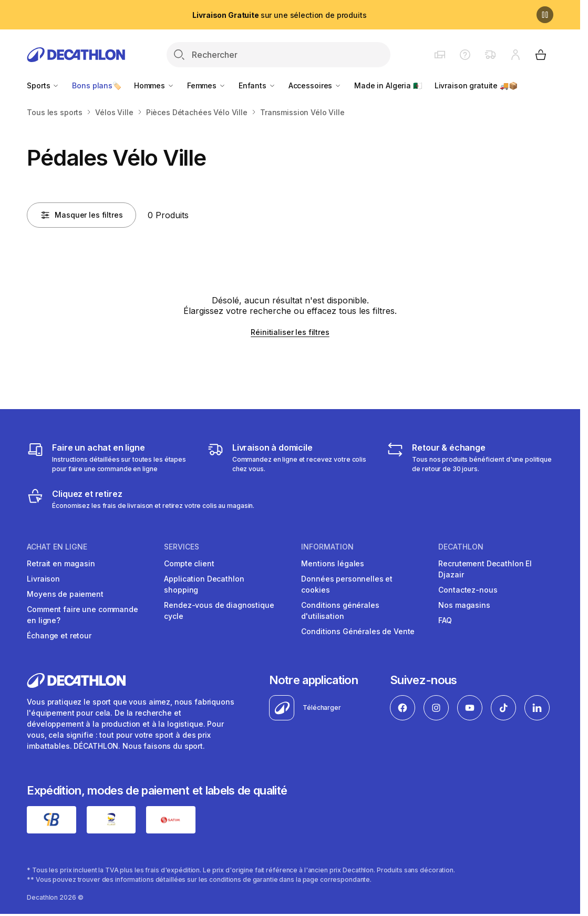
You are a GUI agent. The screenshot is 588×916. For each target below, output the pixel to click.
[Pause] (545, 15)
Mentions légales (333, 563)
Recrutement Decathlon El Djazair (485, 569)
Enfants (257, 85)
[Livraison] (290, 457)
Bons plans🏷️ (96, 85)
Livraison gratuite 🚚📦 (476, 85)
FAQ (445, 620)
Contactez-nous (468, 590)
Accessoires (315, 85)
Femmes (207, 85)
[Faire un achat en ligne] (110, 457)
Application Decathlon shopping (204, 584)
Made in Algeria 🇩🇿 (388, 85)
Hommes (154, 85)
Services (182, 547)
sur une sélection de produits (279, 15)
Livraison (43, 579)
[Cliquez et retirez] (141, 499)
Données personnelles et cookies (347, 584)
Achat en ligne (57, 547)
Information (327, 547)
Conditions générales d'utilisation (340, 610)
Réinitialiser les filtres (290, 332)
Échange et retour (59, 635)
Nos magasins (464, 605)
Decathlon (461, 547)
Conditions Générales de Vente (358, 631)
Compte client (189, 563)
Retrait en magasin (61, 563)
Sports (43, 85)
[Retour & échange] (470, 457)
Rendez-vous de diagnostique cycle (219, 610)
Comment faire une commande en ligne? (82, 615)
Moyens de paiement (65, 594)
